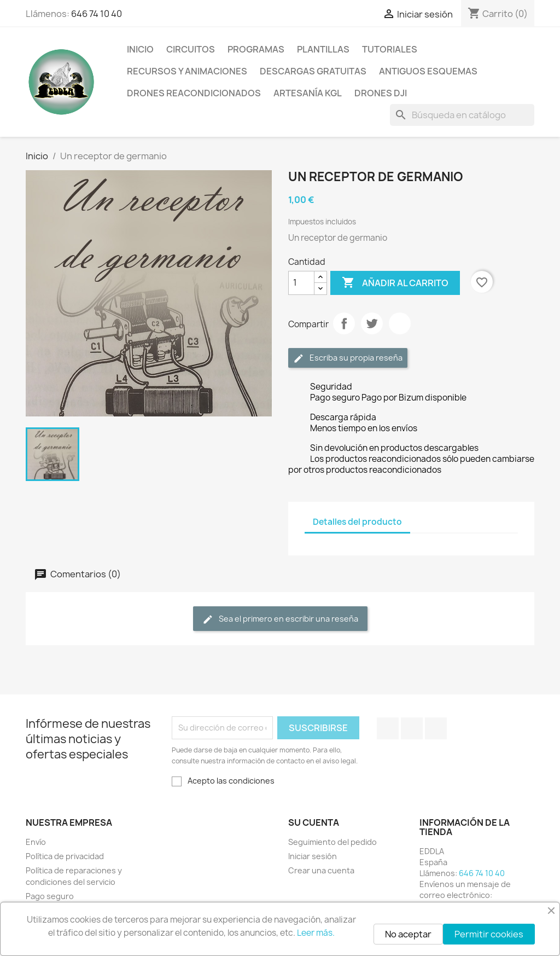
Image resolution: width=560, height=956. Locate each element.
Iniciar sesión (313, 856)
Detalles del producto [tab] (357, 522)
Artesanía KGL (308, 93)
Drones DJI (381, 93)
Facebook (388, 728)
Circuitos (191, 49)
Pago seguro (50, 896)
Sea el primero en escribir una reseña (280, 619)
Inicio (140, 49)
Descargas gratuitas (313, 71)
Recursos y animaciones (187, 71)
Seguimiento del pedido (332, 842)
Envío (36, 842)
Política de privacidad (65, 856)
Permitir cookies (489, 934)
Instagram (436, 728)
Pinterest (400, 323)
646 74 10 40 (97, 14)
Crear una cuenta (321, 870)
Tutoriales (390, 49)
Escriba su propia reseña (348, 358)
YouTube (412, 728)
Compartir (344, 323)
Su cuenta (314, 822)
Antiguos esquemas (428, 71)
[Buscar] (462, 115)
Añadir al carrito (395, 283)
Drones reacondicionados (194, 93)
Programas (256, 49)
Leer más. (316, 933)
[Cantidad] (301, 283)
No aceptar (408, 934)
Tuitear (372, 323)
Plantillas (323, 49)
